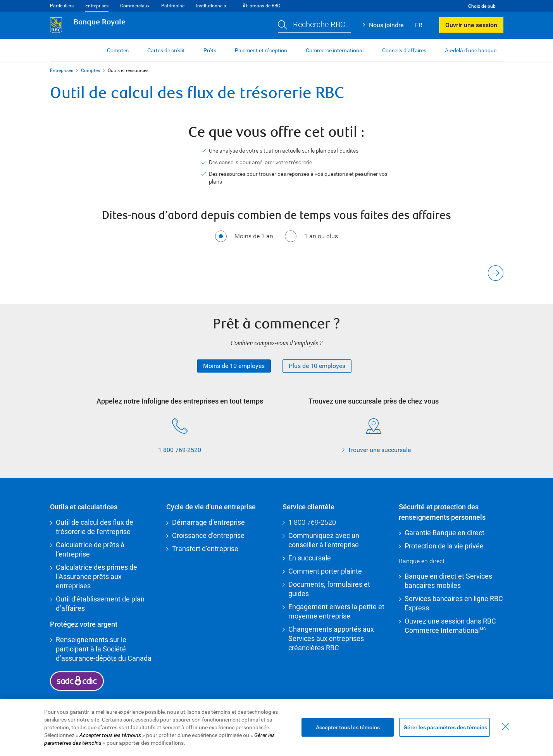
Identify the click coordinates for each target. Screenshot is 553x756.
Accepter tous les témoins (348, 727)
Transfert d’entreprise (205, 549)
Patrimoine (173, 6)
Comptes (90, 70)
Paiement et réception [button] (261, 50)
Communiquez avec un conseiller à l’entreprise (324, 540)
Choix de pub (482, 6)
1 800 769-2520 (180, 450)
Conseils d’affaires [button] (404, 50)
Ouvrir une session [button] (471, 25)
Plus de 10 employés (317, 366)
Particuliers (62, 6)
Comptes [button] (118, 50)
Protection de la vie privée (444, 546)
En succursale (310, 558)
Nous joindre (386, 25)
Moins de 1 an (254, 236)
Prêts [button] (210, 50)
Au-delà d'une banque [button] (471, 50)
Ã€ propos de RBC (261, 6)
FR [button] (419, 25)
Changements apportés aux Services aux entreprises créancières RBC (331, 638)
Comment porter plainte (325, 571)
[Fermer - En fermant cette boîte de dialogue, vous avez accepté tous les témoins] (505, 727)
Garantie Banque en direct (444, 533)
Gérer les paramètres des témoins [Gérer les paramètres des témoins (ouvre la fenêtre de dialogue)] (445, 727)
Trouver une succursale (379, 450)
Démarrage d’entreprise (208, 522)
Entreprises (97, 6)
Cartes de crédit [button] (166, 50)
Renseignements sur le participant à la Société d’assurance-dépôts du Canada (104, 649)
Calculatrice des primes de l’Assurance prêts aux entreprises (96, 576)
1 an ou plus (321, 236)
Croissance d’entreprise (208, 535)
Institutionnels (211, 6)
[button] (314, 25)
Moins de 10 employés (234, 366)
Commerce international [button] (335, 50)
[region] (276, 727)
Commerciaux (135, 6)
